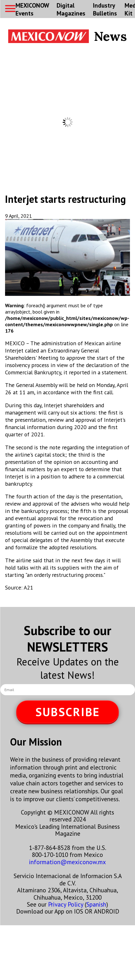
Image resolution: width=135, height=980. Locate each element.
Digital (71, 9)
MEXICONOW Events (32, 9)
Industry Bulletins (105, 9)
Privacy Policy (66, 904)
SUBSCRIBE (68, 712)
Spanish (96, 904)
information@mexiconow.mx (67, 862)
